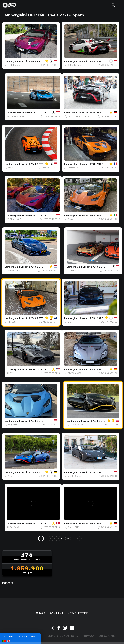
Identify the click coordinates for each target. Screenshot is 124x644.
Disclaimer (108, 636)
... (75, 538)
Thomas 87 (73, 168)
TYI (12, 373)
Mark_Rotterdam (16, 65)
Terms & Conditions (62, 636)
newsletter (78, 613)
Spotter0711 (73, 527)
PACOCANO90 (74, 373)
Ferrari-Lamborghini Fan (79, 116)
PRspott (12, 322)
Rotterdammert (75, 65)
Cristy (70, 219)
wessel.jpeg (14, 270)
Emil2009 (14, 527)
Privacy (89, 636)
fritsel (11, 168)
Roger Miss (13, 425)
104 (82, 538)
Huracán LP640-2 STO (31, 61)
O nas (41, 613)
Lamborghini (12, 61)
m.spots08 (75, 270)
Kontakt (57, 613)
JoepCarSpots (74, 476)
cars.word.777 (76, 425)
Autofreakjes (14, 476)
